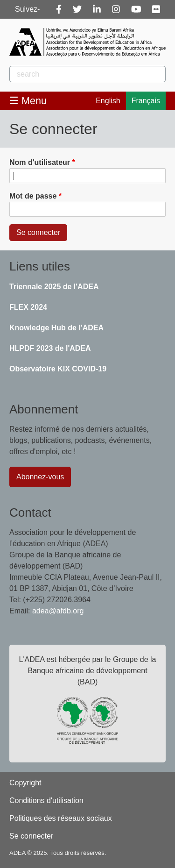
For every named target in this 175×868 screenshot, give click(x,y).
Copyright (25, 783)
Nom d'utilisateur (40, 162)
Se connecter (31, 836)
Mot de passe (33, 196)
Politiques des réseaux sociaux (61, 818)
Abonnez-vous (40, 477)
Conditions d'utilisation (46, 800)
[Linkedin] (97, 9)
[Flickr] (156, 9)
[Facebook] (59, 9)
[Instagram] (116, 9)
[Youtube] (136, 9)
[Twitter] (77, 9)
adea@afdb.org (58, 611)
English (108, 101)
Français (146, 101)
